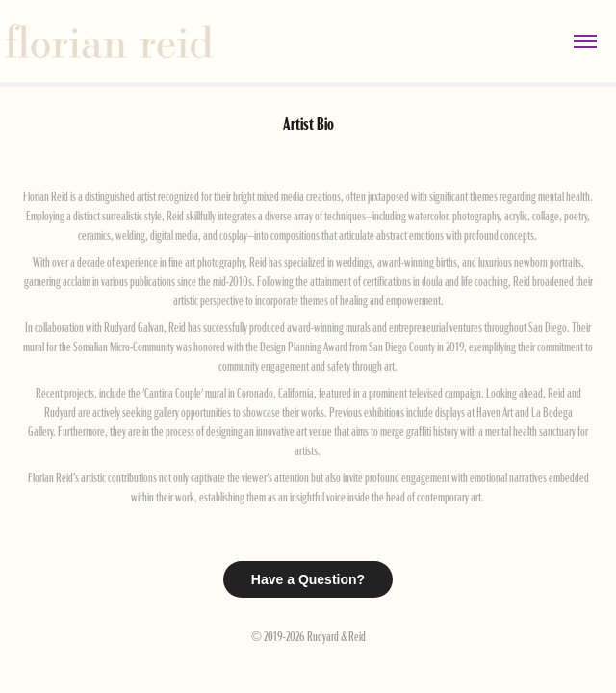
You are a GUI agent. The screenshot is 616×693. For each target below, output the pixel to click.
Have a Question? (308, 579)
